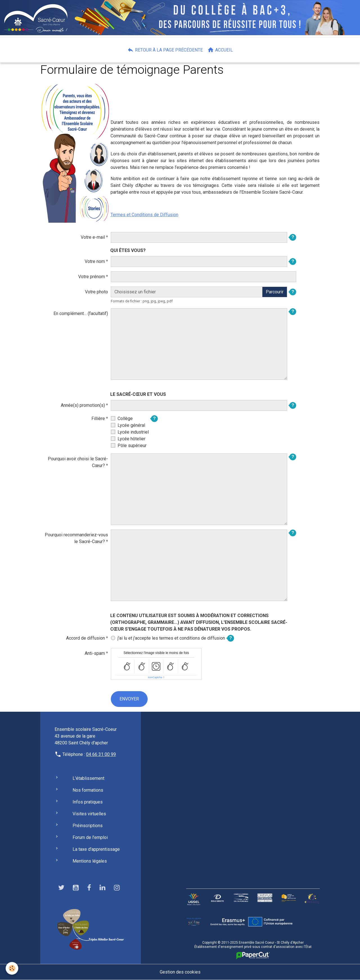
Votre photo (96, 292)
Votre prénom (92, 277)
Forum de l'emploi (90, 837)
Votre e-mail (93, 237)
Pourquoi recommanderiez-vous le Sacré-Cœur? (76, 538)
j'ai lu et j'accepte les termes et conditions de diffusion (171, 638)
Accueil (220, 50)
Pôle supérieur (132, 446)
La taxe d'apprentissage (96, 849)
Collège (125, 418)
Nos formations (88, 790)
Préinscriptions (88, 826)
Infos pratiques (88, 802)
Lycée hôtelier (131, 439)
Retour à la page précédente (165, 50)
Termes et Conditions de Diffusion (144, 215)
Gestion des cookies (180, 972)
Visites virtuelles (89, 814)
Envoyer (129, 699)
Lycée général (131, 425)
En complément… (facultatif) (81, 313)
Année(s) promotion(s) (83, 405)
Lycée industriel (133, 432)
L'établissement (88, 778)
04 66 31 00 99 (101, 754)
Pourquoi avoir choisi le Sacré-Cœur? (78, 462)
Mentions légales (90, 861)
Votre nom (95, 261)
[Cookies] (12, 968)
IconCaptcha (155, 677)
